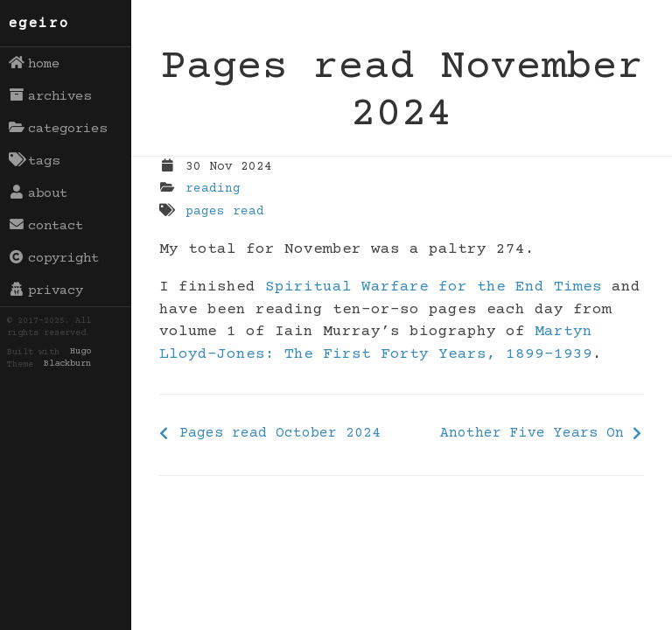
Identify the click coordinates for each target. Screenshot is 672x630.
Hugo (80, 353)
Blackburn (67, 365)
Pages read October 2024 (280, 433)
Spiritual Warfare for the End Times (434, 287)
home (35, 64)
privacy (46, 290)
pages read (225, 212)
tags (35, 161)
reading (213, 189)
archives (50, 96)
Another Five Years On (532, 433)
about (38, 193)
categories (58, 129)
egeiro (39, 24)
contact (46, 226)
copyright (54, 258)
